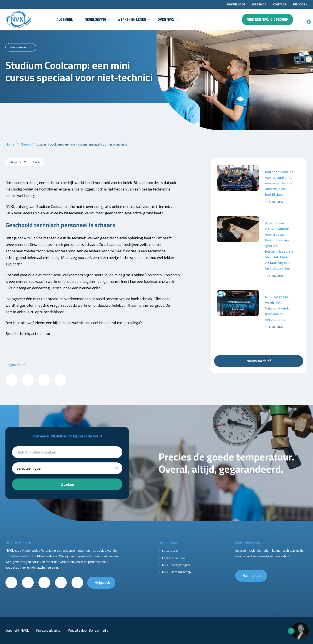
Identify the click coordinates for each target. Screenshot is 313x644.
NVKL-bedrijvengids (176, 565)
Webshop (259, 4)
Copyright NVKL (17, 630)
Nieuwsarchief (259, 361)
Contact (280, 4)
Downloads (236, 4)
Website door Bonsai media (88, 630)
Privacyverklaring (48, 630)
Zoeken (68, 484)
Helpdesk (102, 582)
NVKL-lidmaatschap (176, 572)
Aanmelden (252, 575)
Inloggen (300, 4)
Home (10, 144)
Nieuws (26, 144)
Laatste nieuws (173, 558)
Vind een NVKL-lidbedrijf (267, 19)
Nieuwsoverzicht (22, 47)
